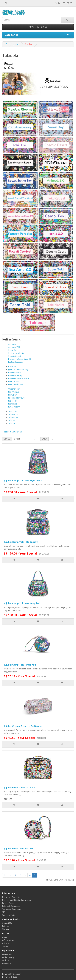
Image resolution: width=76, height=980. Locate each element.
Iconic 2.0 (12, 366)
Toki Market (13, 414)
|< (5, 875)
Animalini (12, 344)
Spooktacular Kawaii (17, 398)
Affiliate (5, 943)
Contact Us (7, 923)
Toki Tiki (12, 420)
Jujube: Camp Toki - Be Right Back (23, 480)
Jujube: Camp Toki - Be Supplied (22, 603)
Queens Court (14, 389)
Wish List (6, 960)
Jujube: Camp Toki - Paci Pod (20, 665)
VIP (4, 912)
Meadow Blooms (16, 384)
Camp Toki (13, 350)
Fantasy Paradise (16, 362)
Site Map (6, 929)
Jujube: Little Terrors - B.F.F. (20, 787)
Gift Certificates (9, 940)
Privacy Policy (8, 903)
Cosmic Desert (15, 356)
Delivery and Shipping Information (17, 900)
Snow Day (12, 395)
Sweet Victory (14, 407)
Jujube (16, 44)
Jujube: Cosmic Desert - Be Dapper (23, 726)
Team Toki (13, 411)
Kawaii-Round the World (19, 378)
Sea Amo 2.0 (14, 392)
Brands (5, 937)
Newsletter (7, 963)
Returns (5, 926)
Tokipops (12, 423)
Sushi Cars (13, 404)
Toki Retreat (13, 417)
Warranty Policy (9, 915)
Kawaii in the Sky (15, 375)
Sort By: (7, 439)
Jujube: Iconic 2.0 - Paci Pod (19, 848)
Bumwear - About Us (11, 897)
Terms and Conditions (12, 909)
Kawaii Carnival (15, 372)
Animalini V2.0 (14, 347)
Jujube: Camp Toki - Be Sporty (21, 542)
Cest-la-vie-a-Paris (16, 353)
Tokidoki (29, 44)
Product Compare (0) (13, 432)
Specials (6, 946)
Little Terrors (14, 381)
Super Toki (13, 401)
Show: (44, 439)
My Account (7, 954)
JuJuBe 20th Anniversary (18, 369)
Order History (8, 957)
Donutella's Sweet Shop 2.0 (20, 359)
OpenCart (17, 974)
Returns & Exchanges (11, 906)
